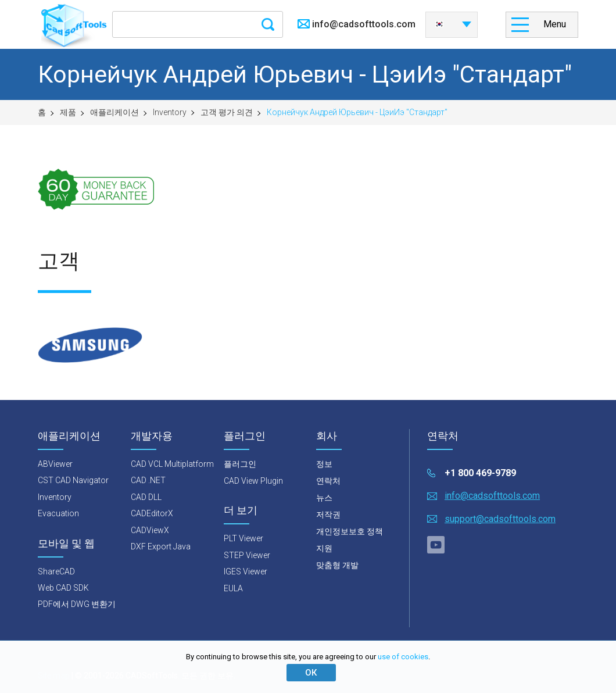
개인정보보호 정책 (350, 531)
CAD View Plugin (253, 481)
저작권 (328, 515)
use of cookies (403, 657)
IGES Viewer (246, 571)
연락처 (328, 481)
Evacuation (58, 513)
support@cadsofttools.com (500, 519)
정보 (324, 464)
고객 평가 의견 (227, 112)
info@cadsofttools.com (364, 24)
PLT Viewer (243, 538)
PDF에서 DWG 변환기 (77, 604)
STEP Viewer (247, 555)
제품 (68, 112)
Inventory (170, 112)
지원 (324, 548)
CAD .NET (148, 480)
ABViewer (55, 464)
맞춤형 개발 (337, 565)
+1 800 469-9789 (480, 473)
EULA (233, 588)
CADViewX (150, 530)
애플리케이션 (114, 112)
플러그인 (240, 464)
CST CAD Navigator (73, 480)
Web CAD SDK (63, 588)
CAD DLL (146, 497)
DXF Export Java (161, 546)
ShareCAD (56, 571)
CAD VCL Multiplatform (172, 464)
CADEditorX (152, 513)
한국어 (439, 24)
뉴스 (324, 498)
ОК (311, 673)
